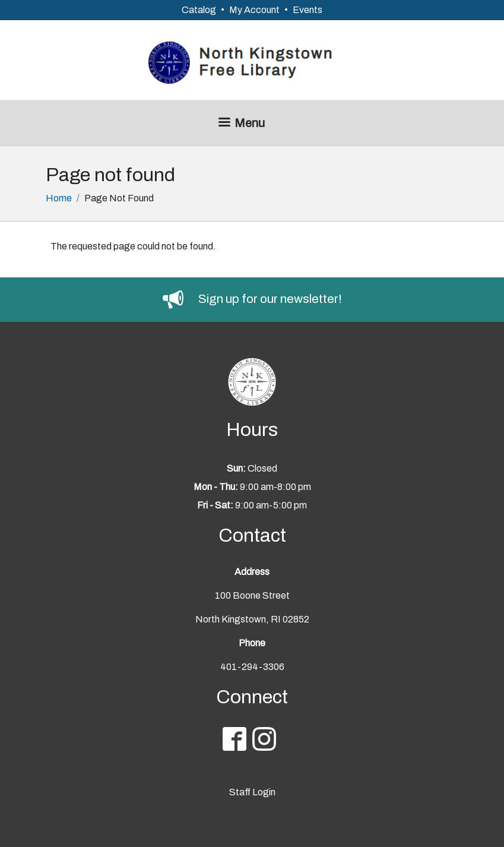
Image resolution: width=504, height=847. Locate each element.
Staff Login (252, 792)
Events (308, 10)
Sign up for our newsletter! (270, 299)
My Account (254, 10)
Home (59, 198)
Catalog (199, 10)
